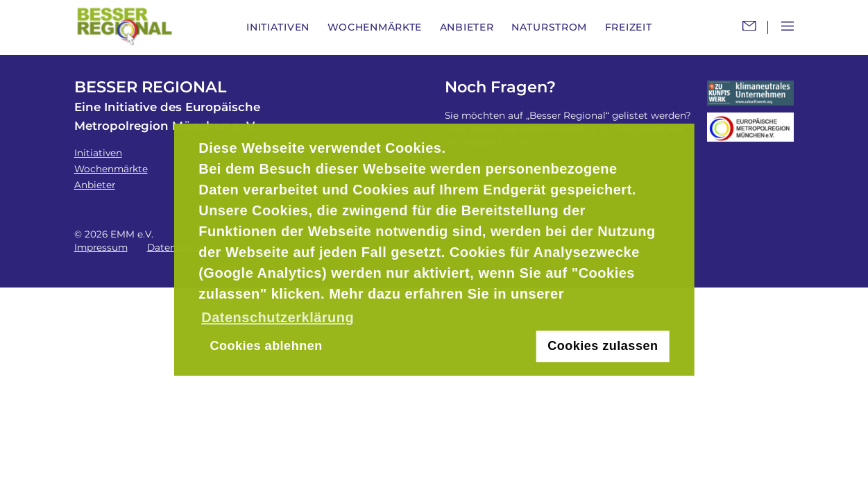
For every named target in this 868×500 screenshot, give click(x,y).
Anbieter (467, 27)
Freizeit (629, 27)
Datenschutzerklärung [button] (278, 317)
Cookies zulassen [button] (603, 347)
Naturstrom (549, 27)
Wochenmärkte (375, 27)
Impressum (101, 247)
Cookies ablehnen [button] (266, 347)
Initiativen (278, 27)
